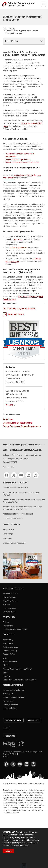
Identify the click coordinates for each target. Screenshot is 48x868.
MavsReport (8, 694)
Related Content (12, 41)
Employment (8, 626)
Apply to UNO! (9, 529)
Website (9, 405)
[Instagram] (36, 475)
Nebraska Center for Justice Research (18, 514)
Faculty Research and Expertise (15, 488)
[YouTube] (21, 475)
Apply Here (8, 419)
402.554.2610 (9, 467)
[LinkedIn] (28, 475)
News (5, 672)
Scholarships (8, 534)
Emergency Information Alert (14, 690)
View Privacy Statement (19, 846)
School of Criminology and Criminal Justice (21, 4)
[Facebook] (7, 475)
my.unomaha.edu (10, 608)
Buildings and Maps (11, 647)
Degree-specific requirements (18, 160)
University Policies (10, 708)
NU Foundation (9, 701)
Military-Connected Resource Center (17, 669)
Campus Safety (9, 654)
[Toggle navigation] (43, 4)
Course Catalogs (10, 597)
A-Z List (6, 622)
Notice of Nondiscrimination (14, 697)
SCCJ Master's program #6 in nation (19, 308)
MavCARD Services (11, 601)
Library (6, 665)
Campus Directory (10, 651)
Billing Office (8, 643)
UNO (5, 28)
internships (18, 239)
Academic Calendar (11, 594)
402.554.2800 (10, 736)
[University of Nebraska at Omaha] (5, 4)
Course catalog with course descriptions (22, 162)
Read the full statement (12, 813)
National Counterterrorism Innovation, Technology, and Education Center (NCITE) (23, 508)
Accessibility (8, 640)
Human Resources (10, 662)
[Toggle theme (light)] (6, 728)
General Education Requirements (18, 423)
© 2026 (6, 757)
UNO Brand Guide (10, 612)
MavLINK (7, 605)
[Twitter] (14, 475)
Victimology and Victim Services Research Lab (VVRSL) (21, 494)
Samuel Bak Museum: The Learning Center (20, 680)
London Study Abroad (18, 247)
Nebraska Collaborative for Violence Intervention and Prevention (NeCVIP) (24, 501)
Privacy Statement (10, 705)
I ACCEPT (8, 851)
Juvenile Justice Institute (13, 519)
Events (6, 658)
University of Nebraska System (15, 629)
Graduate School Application (14, 543)
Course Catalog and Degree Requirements (22, 426)
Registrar (7, 676)
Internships (7, 538)
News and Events (14, 314)
